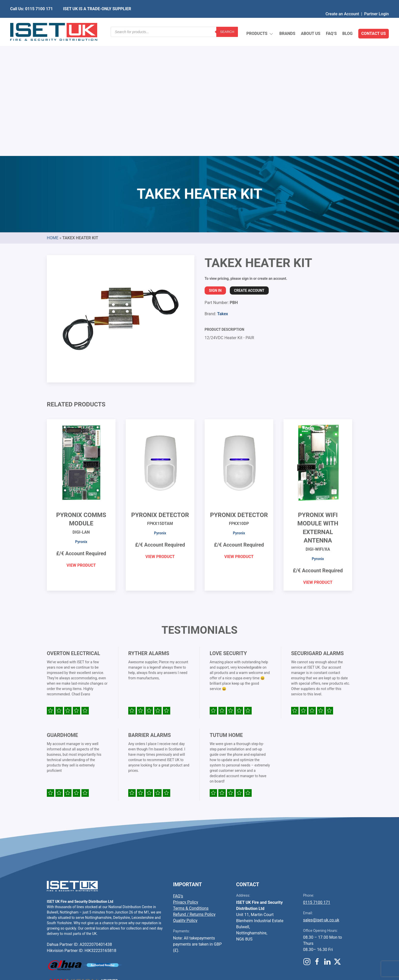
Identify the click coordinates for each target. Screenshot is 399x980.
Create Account (249, 170)
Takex (222, 194)
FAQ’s (331, 22)
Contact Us (374, 22)
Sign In (215, 170)
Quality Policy (185, 800)
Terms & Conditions (191, 788)
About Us (310, 22)
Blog (347, 22)
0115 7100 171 (317, 782)
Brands (287, 22)
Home (53, 118)
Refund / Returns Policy (194, 794)
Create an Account (342, 4)
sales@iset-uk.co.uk (321, 800)
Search (227, 22)
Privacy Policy (186, 782)
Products (260, 22)
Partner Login (376, 4)
